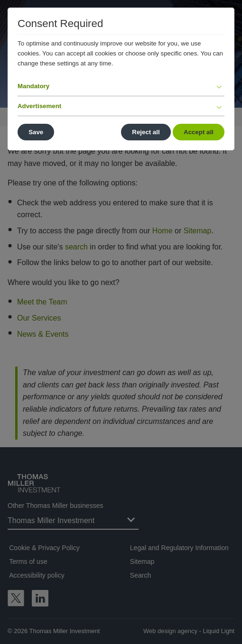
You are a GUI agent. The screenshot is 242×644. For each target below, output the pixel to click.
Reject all (146, 132)
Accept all (199, 132)
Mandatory (33, 86)
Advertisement (39, 106)
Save (36, 132)
